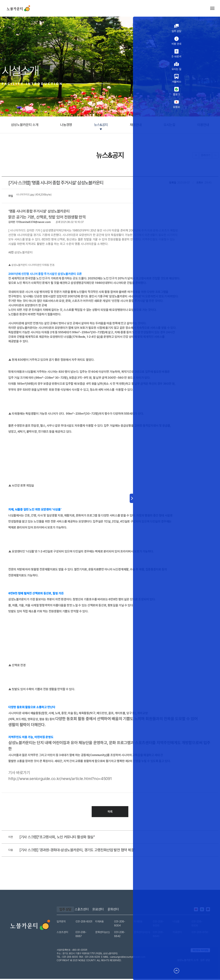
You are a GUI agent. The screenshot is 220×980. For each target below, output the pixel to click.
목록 (110, 813)
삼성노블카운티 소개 (25, 125)
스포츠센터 (90, 910)
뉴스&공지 (101, 125)
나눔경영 (66, 125)
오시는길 (169, 125)
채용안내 (136, 125)
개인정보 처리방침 (200, 951)
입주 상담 (65, 910)
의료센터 (112, 910)
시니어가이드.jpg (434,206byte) (34, 196)
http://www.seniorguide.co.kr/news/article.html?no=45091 (60, 780)
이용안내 (203, 125)
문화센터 (133, 910)
